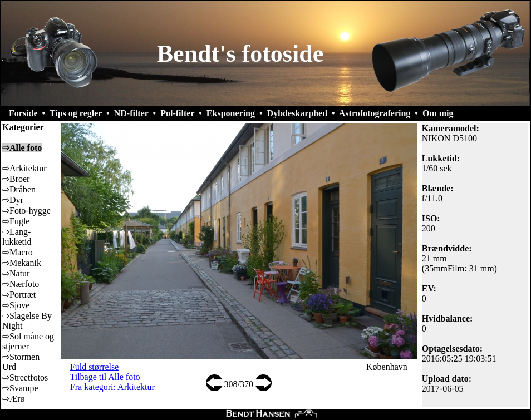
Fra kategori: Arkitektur (112, 387)
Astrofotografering (375, 113)
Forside (23, 113)
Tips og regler (76, 113)
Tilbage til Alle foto (105, 377)
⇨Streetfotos (25, 377)
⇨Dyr (13, 200)
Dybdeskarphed (297, 113)
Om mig (438, 113)
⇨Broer (16, 179)
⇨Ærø (14, 399)
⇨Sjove (16, 305)
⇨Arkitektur (24, 168)
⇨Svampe (20, 388)
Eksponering (231, 113)
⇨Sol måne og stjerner (28, 341)
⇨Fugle (16, 221)
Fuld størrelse (95, 367)
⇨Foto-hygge (26, 211)
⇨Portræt (19, 295)
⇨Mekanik (22, 263)
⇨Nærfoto (21, 284)
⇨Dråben (19, 189)
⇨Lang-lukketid (17, 237)
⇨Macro (18, 252)
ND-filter (131, 113)
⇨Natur (16, 273)
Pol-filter (177, 113)
